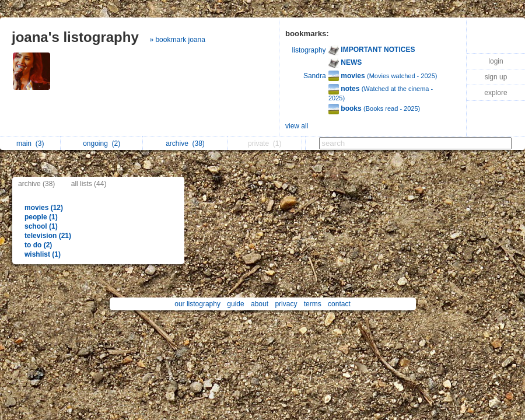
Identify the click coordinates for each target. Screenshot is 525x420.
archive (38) (36, 184)
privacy (286, 304)
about (260, 304)
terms (313, 304)
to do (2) (38, 245)
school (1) (41, 226)
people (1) (41, 217)
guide (235, 304)
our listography (197, 304)
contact (339, 304)
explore (496, 93)
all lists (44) (89, 184)
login (496, 61)
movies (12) (44, 208)
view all (297, 126)
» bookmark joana (177, 40)
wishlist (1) (43, 254)
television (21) (48, 236)
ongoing (101, 143)
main (30, 143)
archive (185, 143)
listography (309, 50)
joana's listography (75, 37)
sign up (496, 77)
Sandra (315, 76)
